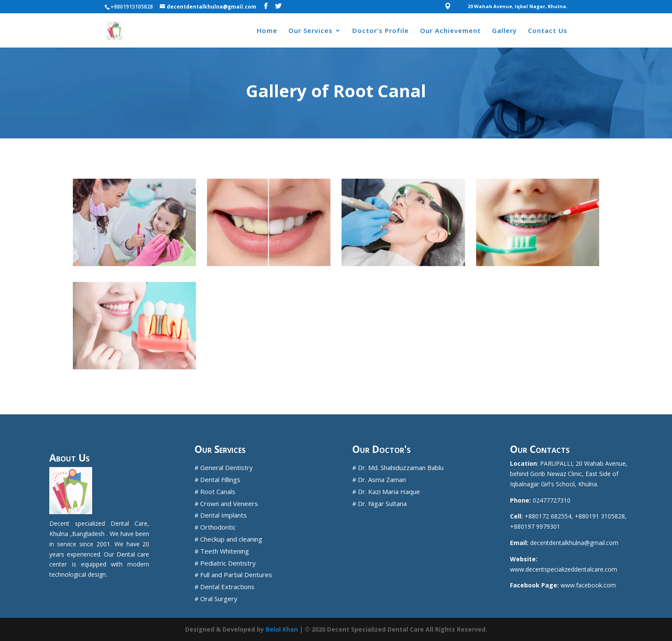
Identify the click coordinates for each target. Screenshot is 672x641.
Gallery (504, 31)
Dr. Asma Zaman (382, 479)
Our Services (310, 31)
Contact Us (548, 31)
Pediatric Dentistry (228, 563)
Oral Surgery (219, 599)
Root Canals (218, 491)
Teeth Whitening (225, 551)
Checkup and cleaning (231, 539)
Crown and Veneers (229, 503)
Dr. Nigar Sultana (382, 503)
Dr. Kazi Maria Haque (389, 491)
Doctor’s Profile (381, 31)
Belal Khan (282, 629)
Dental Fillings (220, 479)
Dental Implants (223, 515)
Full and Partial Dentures (236, 575)
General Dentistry (226, 467)
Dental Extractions (227, 587)
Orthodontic (218, 527)
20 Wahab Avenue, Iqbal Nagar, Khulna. (517, 7)
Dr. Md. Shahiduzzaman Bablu (401, 467)
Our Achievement (450, 31)
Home (267, 31)
